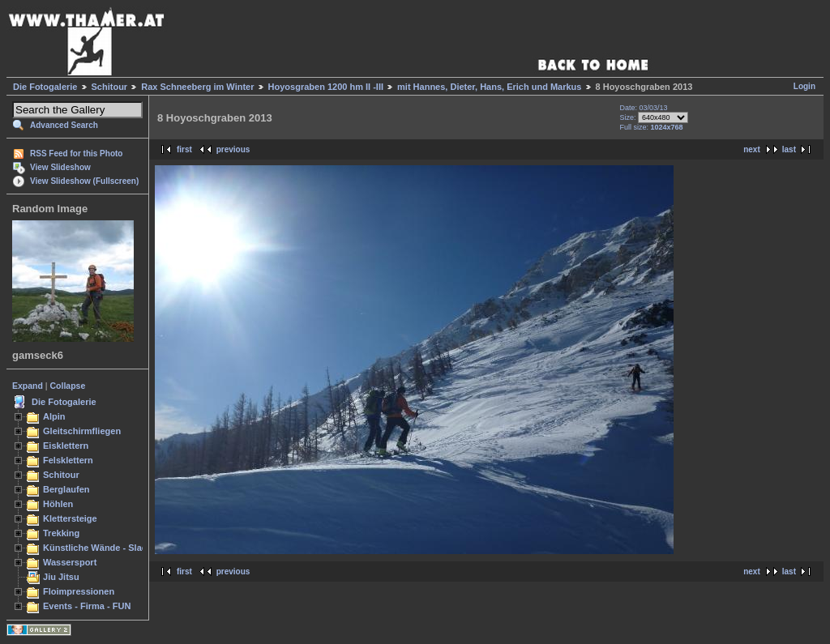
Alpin (54, 416)
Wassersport (70, 562)
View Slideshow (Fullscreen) (84, 181)
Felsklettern (68, 460)
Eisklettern (66, 446)
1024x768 (666, 127)
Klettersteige (70, 518)
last (789, 149)
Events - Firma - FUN (87, 606)
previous (233, 149)
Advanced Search (64, 125)
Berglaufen (66, 489)
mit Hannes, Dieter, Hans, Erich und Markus (489, 87)
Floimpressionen (79, 591)
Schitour (110, 87)
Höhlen (58, 504)
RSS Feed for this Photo (76, 154)
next (752, 149)
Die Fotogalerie (45, 87)
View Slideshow (60, 167)
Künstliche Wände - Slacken (103, 548)
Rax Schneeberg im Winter (197, 87)
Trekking (61, 533)
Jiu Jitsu (61, 577)
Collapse (68, 386)
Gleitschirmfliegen (82, 431)
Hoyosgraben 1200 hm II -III (326, 87)
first (184, 149)
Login (804, 86)
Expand (28, 386)
